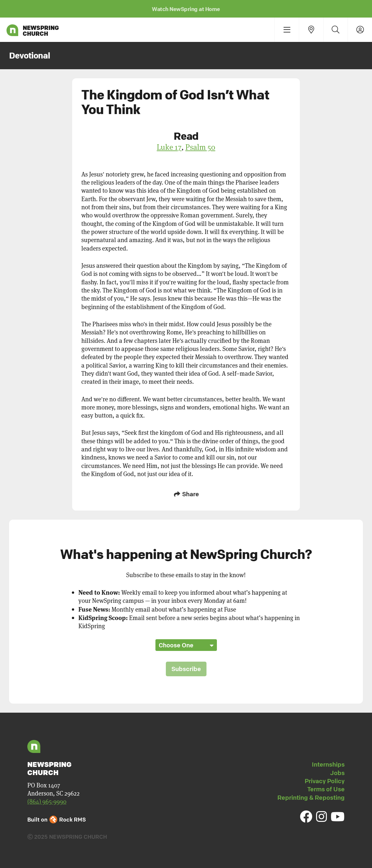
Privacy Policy (325, 781)
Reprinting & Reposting (311, 797)
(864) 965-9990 (47, 801)
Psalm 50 (200, 147)
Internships (328, 764)
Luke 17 (169, 147)
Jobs (337, 773)
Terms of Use (326, 789)
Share (186, 494)
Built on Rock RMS (57, 819)
